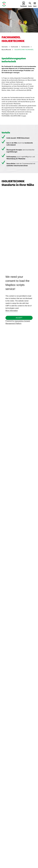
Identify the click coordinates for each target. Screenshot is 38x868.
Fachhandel (14, 47)
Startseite (5, 47)
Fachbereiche (25, 47)
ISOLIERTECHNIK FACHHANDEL (24, 50)
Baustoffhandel (6, 50)
